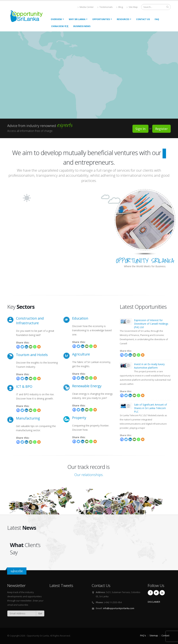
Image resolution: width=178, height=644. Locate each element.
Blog (120, 7)
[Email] (31, 347)
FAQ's (143, 636)
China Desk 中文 (60, 26)
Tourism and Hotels (32, 355)
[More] (39, 347)
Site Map (132, 7)
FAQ (157, 19)
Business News (82, 26)
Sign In (140, 129)
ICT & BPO (24, 386)
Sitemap (154, 636)
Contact (165, 636)
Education (80, 318)
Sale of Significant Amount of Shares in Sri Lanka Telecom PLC (150, 408)
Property (79, 418)
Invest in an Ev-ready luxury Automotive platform (149, 366)
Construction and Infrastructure (30, 321)
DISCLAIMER (154, 602)
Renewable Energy (87, 386)
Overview (56, 19)
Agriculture (81, 354)
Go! (40, 613)
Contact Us (143, 19)
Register (161, 129)
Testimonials (105, 7)
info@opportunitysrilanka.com (119, 608)
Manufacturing (28, 418)
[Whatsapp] (35, 347)
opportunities (101, 19)
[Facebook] (18, 347)
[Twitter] (22, 347)
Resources (123, 19)
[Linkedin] (26, 347)
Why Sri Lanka (77, 19)
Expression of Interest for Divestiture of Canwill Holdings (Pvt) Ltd (151, 324)
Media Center (86, 7)
